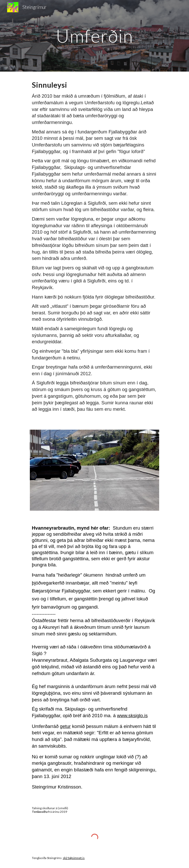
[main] (95, 36)
